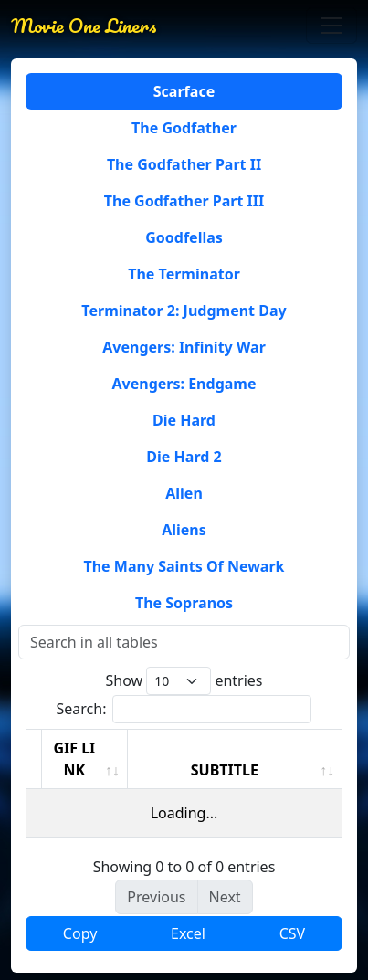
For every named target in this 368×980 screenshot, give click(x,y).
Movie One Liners (84, 25)
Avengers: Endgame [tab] (184, 384)
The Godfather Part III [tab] (184, 201)
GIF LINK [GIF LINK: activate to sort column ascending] (74, 759)
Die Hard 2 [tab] (184, 457)
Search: (184, 709)
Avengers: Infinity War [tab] (184, 347)
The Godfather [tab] (184, 128)
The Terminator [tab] (184, 274)
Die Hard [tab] (184, 420)
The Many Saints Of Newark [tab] (184, 566)
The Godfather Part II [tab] (184, 164)
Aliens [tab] (184, 530)
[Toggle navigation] (331, 26)
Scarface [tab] (184, 91)
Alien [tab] (184, 493)
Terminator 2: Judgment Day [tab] (184, 311)
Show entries (184, 681)
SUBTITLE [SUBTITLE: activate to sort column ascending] (225, 770)
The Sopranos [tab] (184, 603)
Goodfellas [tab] (184, 237)
